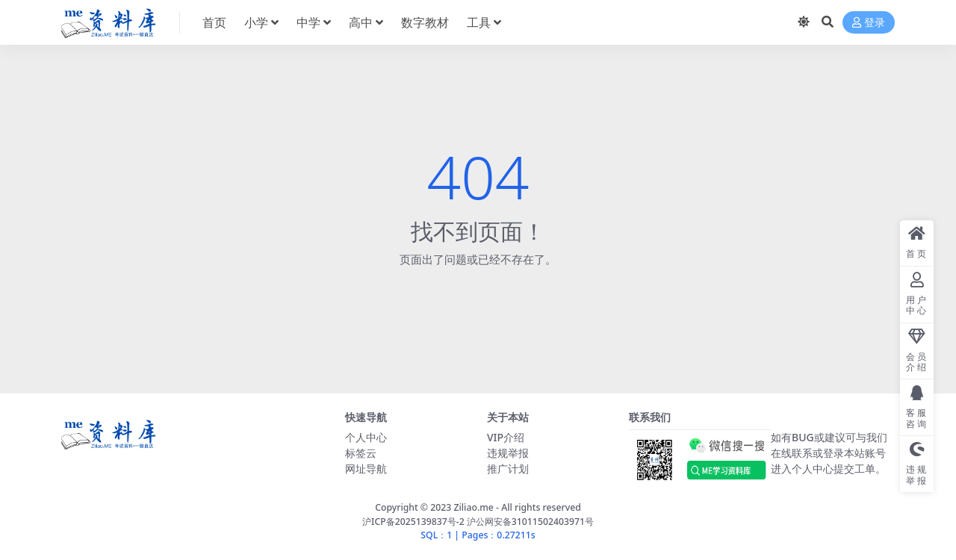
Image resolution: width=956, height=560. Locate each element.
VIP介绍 (506, 437)
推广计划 (508, 469)
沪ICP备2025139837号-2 (413, 522)
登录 (869, 23)
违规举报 (508, 453)
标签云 (361, 453)
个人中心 (366, 437)
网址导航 (366, 469)
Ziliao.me (473, 507)
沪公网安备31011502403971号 (530, 522)
